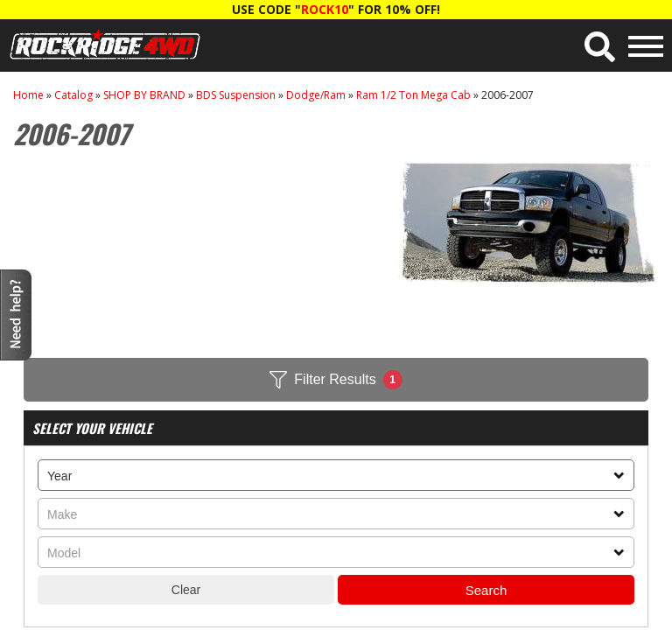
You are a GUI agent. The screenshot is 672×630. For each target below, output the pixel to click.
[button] (600, 47)
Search (486, 590)
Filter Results (336, 380)
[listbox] (336, 475)
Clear (186, 590)
